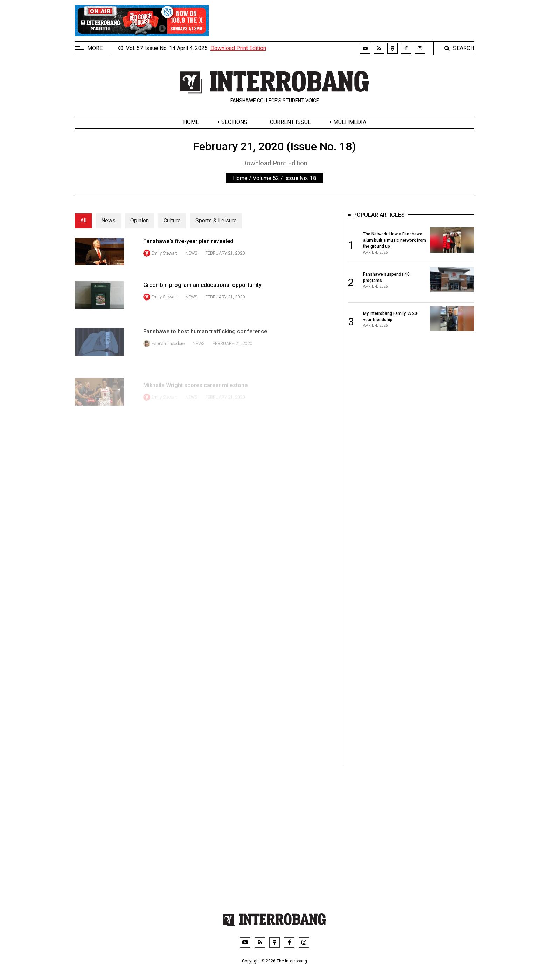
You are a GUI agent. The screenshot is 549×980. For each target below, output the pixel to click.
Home (191, 122)
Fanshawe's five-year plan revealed (188, 250)
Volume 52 (266, 178)
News (108, 220)
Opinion (140, 220)
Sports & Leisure (216, 220)
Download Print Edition (238, 48)
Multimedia (350, 122)
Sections (234, 122)
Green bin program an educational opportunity (202, 304)
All (83, 220)
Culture (172, 220)
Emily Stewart (164, 261)
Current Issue (290, 122)
